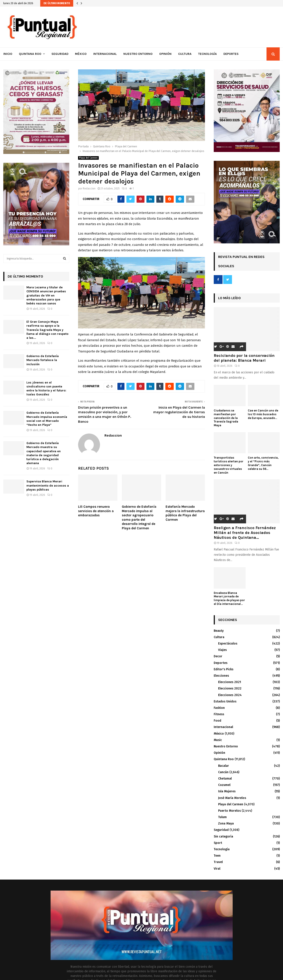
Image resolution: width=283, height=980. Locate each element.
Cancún (223, 772)
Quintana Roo (30, 54)
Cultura (185, 54)
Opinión (165, 54)
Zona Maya (226, 823)
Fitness (219, 714)
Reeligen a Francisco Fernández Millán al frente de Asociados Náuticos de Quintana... (245, 533)
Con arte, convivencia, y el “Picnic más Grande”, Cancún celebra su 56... (263, 463)
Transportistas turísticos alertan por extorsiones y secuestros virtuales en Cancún (229, 465)
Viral (217, 869)
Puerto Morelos (229, 811)
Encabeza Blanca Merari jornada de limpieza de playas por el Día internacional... (229, 598)
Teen (217, 856)
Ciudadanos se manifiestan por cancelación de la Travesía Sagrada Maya (226, 418)
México (81, 54)
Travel (218, 862)
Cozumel (224, 785)
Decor (218, 656)
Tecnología (207, 54)
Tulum (222, 817)
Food (217, 721)
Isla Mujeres (227, 791)
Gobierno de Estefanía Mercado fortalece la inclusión (43, 360)
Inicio (8, 54)
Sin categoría (223, 836)
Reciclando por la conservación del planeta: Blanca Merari (244, 358)
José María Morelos (232, 798)
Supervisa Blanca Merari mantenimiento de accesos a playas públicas (48, 485)
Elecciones (221, 676)
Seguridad (60, 54)
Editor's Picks (224, 669)
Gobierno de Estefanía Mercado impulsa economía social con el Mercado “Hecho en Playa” (47, 419)
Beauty (219, 631)
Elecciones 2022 (230, 688)
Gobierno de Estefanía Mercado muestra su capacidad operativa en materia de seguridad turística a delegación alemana (44, 453)
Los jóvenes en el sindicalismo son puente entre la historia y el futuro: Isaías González (46, 389)
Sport (218, 843)
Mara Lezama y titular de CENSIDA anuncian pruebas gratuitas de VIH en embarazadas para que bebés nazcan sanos (46, 295)
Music (218, 740)
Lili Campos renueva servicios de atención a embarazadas (96, 511)
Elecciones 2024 (230, 695)
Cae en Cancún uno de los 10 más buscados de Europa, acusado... (263, 414)
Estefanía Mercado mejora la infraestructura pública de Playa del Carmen (185, 513)
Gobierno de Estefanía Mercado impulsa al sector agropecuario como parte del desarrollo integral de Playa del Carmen (139, 517)
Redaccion (89, 189)
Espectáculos (228, 644)
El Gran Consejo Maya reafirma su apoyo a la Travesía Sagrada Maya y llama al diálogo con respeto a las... (47, 330)
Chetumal (225, 779)
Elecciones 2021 (230, 682)
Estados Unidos (225, 701)
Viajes (222, 650)
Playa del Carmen (88, 158)
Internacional (105, 54)
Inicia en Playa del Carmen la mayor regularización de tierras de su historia (179, 412)
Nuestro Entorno (138, 54)
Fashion (219, 708)
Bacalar (224, 766)
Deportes (231, 54)
